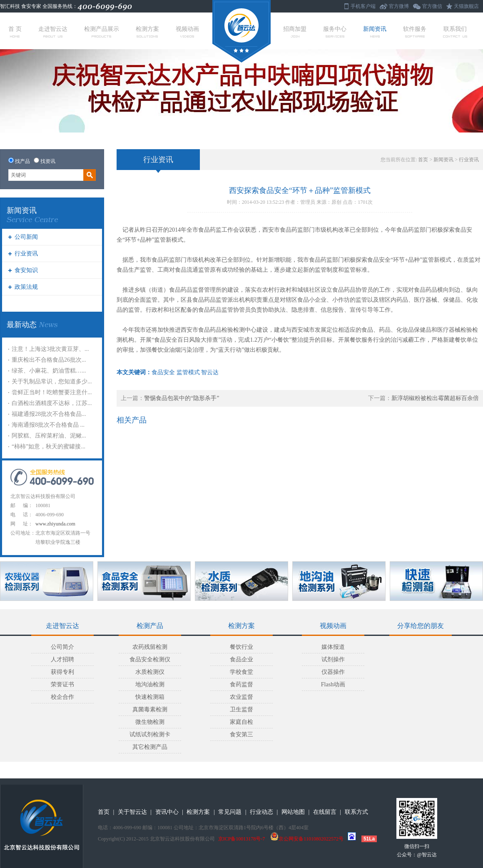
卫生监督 (242, 709)
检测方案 (147, 32)
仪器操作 (333, 672)
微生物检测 (150, 722)
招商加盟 (295, 32)
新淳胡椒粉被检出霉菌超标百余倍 (435, 398)
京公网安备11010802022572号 (307, 839)
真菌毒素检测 (150, 709)
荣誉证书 (62, 684)
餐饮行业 (242, 647)
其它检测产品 (150, 747)
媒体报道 (333, 647)
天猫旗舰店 (466, 6)
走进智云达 (53, 32)
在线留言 (325, 812)
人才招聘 (62, 659)
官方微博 (399, 6)
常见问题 (230, 812)
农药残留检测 (150, 647)
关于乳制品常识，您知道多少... (52, 381)
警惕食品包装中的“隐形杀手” (182, 398)
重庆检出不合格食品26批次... (49, 360)
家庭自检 (242, 722)
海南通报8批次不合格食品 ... (48, 425)
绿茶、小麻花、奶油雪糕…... (49, 371)
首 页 (15, 32)
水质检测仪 (150, 672)
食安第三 (242, 734)
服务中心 (335, 32)
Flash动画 (333, 684)
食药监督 (242, 684)
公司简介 (62, 647)
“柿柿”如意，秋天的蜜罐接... (49, 447)
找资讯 (48, 161)
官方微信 (432, 6)
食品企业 (242, 659)
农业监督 (242, 697)
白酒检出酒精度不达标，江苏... (52, 403)
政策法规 (26, 287)
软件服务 (415, 32)
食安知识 (26, 270)
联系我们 (455, 32)
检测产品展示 (102, 32)
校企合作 (62, 697)
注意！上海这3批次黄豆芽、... (50, 349)
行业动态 (261, 812)
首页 (423, 160)
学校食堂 (242, 672)
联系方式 (356, 812)
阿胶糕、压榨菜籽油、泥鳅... (49, 436)
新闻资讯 (375, 32)
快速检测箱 (150, 697)
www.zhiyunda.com (55, 524)
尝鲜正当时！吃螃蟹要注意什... (52, 392)
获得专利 (62, 672)
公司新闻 (26, 237)
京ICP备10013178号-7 (242, 839)
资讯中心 (167, 812)
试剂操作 (333, 659)
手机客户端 (363, 6)
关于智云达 (132, 812)
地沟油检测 (150, 684)
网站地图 (293, 812)
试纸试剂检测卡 (150, 734)
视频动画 (187, 32)
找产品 (22, 161)
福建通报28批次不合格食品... (49, 414)
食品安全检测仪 (150, 659)
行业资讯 (26, 254)
